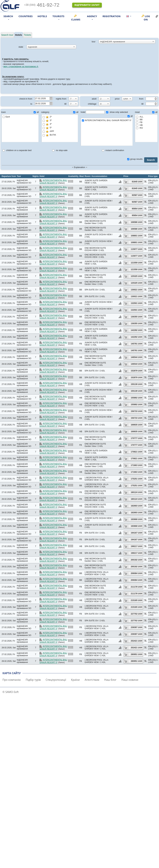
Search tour (7, 35)
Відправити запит (87, 5)
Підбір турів (33, 680)
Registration (111, 16)
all (36, 112)
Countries (26, 16)
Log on (147, 18)
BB (139, 119)
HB (139, 125)
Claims (76, 19)
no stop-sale (60, 150)
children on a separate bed (17, 150)
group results (135, 159)
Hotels (42, 16)
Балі (6, 117)
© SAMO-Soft (11, 692)
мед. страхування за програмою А (21, 66)
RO (139, 128)
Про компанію (12, 680)
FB (139, 122)
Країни (75, 680)
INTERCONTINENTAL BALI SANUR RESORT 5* (107, 120)
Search (151, 160)
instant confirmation (113, 150)
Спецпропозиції (56, 680)
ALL (140, 117)
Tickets (28, 35)
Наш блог (110, 680)
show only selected (117, 112)
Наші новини (130, 680)
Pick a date (51, 98)
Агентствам (92, 680)
